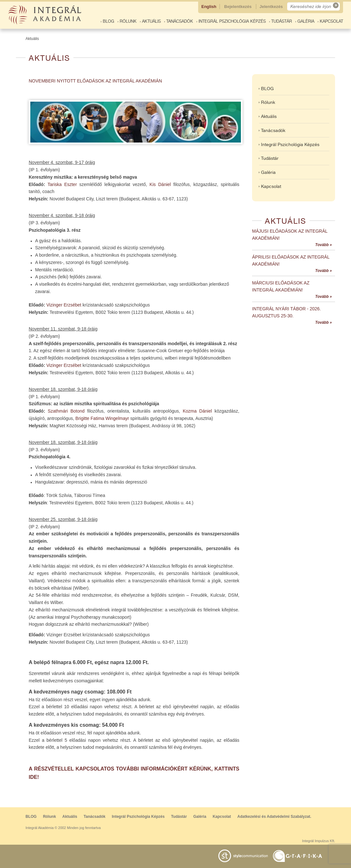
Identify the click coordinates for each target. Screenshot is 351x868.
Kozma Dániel (197, 411)
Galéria (200, 817)
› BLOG (107, 21)
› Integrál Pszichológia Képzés (231, 21)
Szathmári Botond (66, 411)
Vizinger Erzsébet (64, 305)
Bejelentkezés (239, 7)
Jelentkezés (272, 7)
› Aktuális (150, 21)
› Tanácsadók (179, 21)
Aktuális (32, 39)
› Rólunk (127, 21)
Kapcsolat (222, 817)
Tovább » (324, 245)
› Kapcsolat (330, 21)
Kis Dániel (160, 184)
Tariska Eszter (62, 184)
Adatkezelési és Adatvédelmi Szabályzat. (274, 817)
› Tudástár (280, 21)
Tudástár (179, 817)
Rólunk (50, 817)
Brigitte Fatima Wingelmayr (102, 418)
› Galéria (305, 21)
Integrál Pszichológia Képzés (138, 817)
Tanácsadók (94, 817)
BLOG (31, 817)
